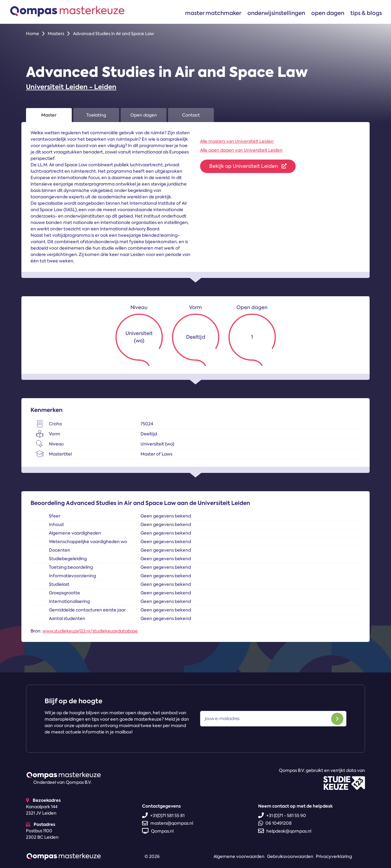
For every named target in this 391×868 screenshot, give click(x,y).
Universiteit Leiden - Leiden (71, 87)
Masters (56, 34)
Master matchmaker (213, 13)
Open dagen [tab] (144, 115)
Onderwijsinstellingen (276, 13)
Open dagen (328, 13)
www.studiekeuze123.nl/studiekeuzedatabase (90, 631)
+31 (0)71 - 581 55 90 (282, 816)
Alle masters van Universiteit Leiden (237, 141)
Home (33, 34)
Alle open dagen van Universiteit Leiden (241, 150)
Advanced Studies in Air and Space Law (113, 34)
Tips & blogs (366, 13)
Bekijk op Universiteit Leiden (248, 166)
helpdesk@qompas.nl (285, 831)
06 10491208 (275, 823)
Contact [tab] (191, 115)
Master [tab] (49, 115)
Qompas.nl (158, 831)
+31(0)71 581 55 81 (163, 816)
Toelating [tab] (96, 115)
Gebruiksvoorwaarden (290, 856)
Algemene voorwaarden (239, 856)
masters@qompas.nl (168, 823)
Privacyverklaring (334, 856)
